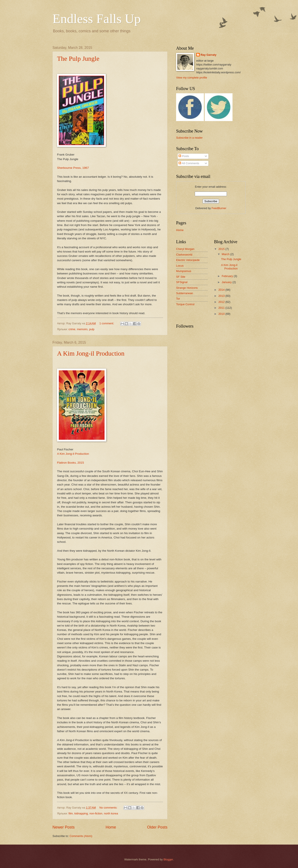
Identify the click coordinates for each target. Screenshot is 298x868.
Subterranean (185, 293)
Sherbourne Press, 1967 (73, 168)
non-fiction (96, 813)
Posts (184, 156)
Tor (178, 299)
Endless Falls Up (97, 19)
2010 (222, 314)
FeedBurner (219, 208)
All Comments (189, 163)
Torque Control (185, 304)
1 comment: (107, 323)
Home (111, 827)
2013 (222, 296)
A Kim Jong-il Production (91, 353)
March (226, 254)
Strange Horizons (187, 288)
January (227, 282)
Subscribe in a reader (189, 138)
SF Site (181, 277)
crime (72, 329)
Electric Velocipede (188, 260)
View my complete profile (192, 78)
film (71, 813)
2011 (222, 308)
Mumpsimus (184, 271)
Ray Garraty (209, 55)
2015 (222, 249)
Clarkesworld (184, 255)
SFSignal (182, 282)
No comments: (109, 808)
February (228, 276)
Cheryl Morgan (185, 249)
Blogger (168, 859)
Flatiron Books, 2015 (70, 463)
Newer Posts (64, 827)
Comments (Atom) (81, 836)
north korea (111, 813)
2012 (222, 302)
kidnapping (81, 813)
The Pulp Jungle (78, 58)
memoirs (82, 329)
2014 (222, 290)
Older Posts (157, 827)
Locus (180, 266)
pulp (92, 329)
